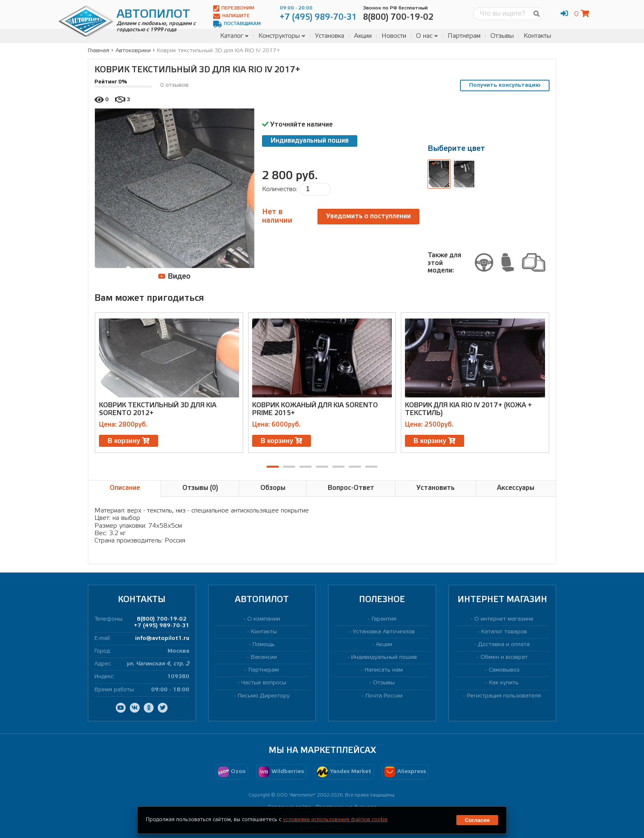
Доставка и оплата (504, 645)
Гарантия (384, 619)
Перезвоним (234, 8)
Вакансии (264, 657)
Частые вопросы (264, 683)
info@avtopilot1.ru (162, 638)
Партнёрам (464, 36)
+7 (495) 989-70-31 (162, 626)
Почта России (384, 696)
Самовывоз (504, 670)
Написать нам (384, 670)
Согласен (477, 820)
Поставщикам (237, 24)
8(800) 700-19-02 (162, 619)
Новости (394, 36)
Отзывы (502, 36)
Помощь (264, 645)
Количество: (280, 189)
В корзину (129, 441)
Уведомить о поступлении (368, 216)
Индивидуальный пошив (310, 141)
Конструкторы (282, 36)
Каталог (234, 36)
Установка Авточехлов (384, 632)
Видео (174, 276)
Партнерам (264, 670)
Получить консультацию (505, 85)
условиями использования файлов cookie (335, 820)
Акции (363, 36)
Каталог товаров (504, 632)
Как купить (504, 683)
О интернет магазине (504, 619)
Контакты (537, 36)
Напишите (231, 16)
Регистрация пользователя (504, 696)
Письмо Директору (264, 696)
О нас (427, 36)
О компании (264, 619)
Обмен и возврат (504, 657)
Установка (330, 36)
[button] (273, 467)
